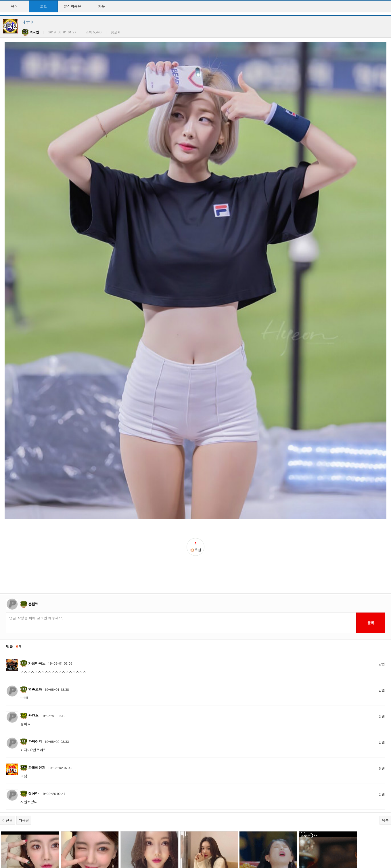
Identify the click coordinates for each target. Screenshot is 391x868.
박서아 (70, 648)
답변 (382, 427)
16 (200, 845)
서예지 (249, 768)
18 (219, 845)
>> (255, 845)
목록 (385, 584)
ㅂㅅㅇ (11, 648)
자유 (101, 6)
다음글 (24, 584)
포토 (43, 6)
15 (191, 845)
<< (136, 845)
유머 (14, 6)
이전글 (7, 584)
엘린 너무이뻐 (255, 708)
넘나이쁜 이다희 (316, 708)
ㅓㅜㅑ (70, 768)
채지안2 (310, 828)
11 (154, 845)
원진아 (11, 828)
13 (173, 845)
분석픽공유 (72, 6)
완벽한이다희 (16, 768)
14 (182, 845)
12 (163, 845)
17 (209, 845)
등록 (370, 386)
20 (237, 845)
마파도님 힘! (75, 708)
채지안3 (190, 828)
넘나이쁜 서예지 (198, 768)
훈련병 (33, 367)
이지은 (249, 648)
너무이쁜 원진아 (316, 768)
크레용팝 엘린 (195, 708)
